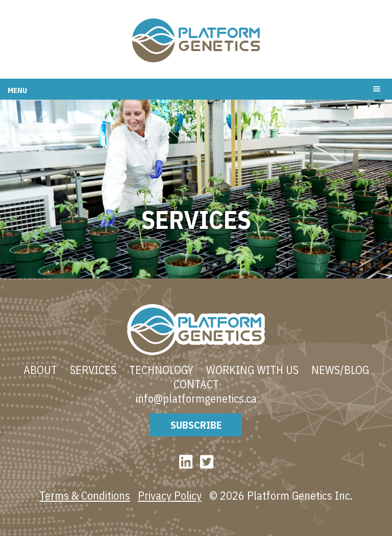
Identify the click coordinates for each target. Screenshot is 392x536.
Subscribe (196, 425)
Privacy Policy (170, 495)
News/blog (340, 370)
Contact (196, 384)
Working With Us (252, 370)
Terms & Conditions (85, 495)
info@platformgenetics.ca (196, 399)
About (40, 370)
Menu (17, 90)
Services (93, 370)
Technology (161, 370)
